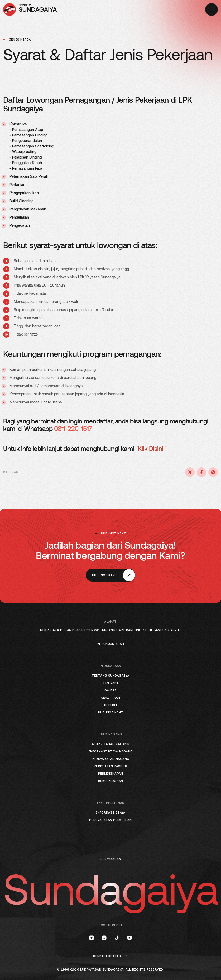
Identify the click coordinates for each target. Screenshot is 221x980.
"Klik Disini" (150, 448)
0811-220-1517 (73, 428)
